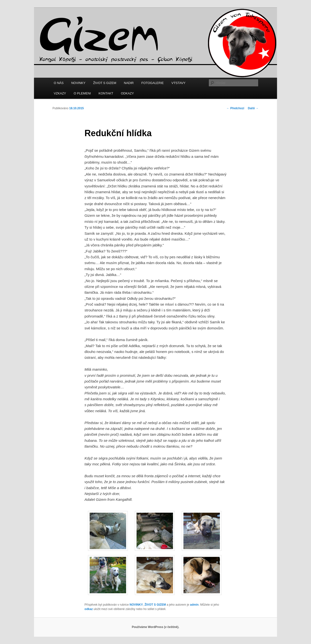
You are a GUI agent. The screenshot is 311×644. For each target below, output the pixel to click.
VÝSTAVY (178, 83)
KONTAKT (106, 93)
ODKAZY (127, 93)
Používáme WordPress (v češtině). (155, 627)
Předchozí (235, 108)
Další (253, 108)
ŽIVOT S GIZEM (105, 83)
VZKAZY (60, 93)
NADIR (129, 83)
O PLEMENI (82, 93)
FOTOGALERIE (153, 83)
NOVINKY (78, 83)
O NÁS (59, 83)
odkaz (89, 609)
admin (194, 605)
